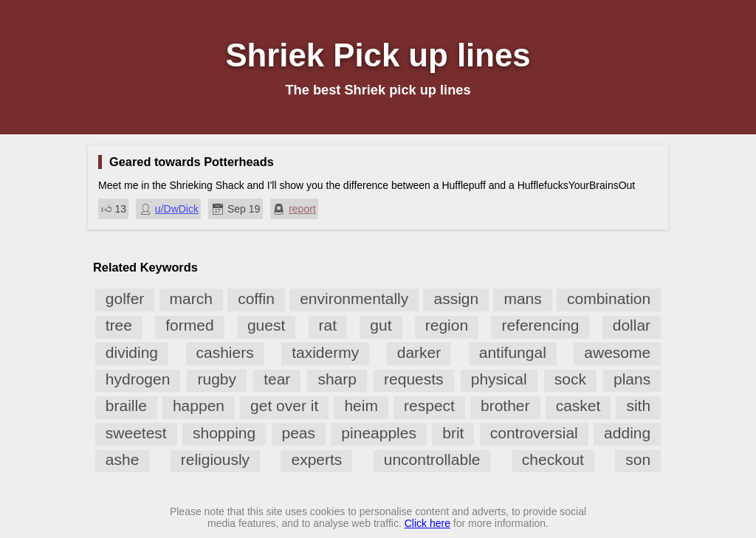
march (191, 299)
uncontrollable (432, 459)
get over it (284, 406)
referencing (540, 325)
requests (414, 379)
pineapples (379, 433)
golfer (125, 299)
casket (578, 406)
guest (266, 325)
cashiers (225, 352)
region (447, 325)
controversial (534, 433)
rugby (217, 379)
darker (419, 352)
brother (505, 406)
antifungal (513, 352)
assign (456, 299)
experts (316, 459)
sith (638, 406)
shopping (224, 433)
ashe (123, 459)
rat (328, 325)
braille (126, 406)
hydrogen (138, 379)
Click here (427, 523)
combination (609, 299)
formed (189, 325)
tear (277, 379)
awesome (617, 352)
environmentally (354, 299)
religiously (215, 459)
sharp (337, 379)
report (302, 209)
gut (381, 325)
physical (499, 379)
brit (453, 433)
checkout (553, 459)
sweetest (136, 433)
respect (429, 406)
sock (570, 379)
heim (361, 406)
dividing (132, 352)
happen (199, 406)
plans (632, 379)
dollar (632, 325)
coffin (256, 299)
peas (299, 433)
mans (522, 299)
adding (627, 433)
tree (119, 325)
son (638, 459)
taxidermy (325, 352)
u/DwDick (177, 209)
